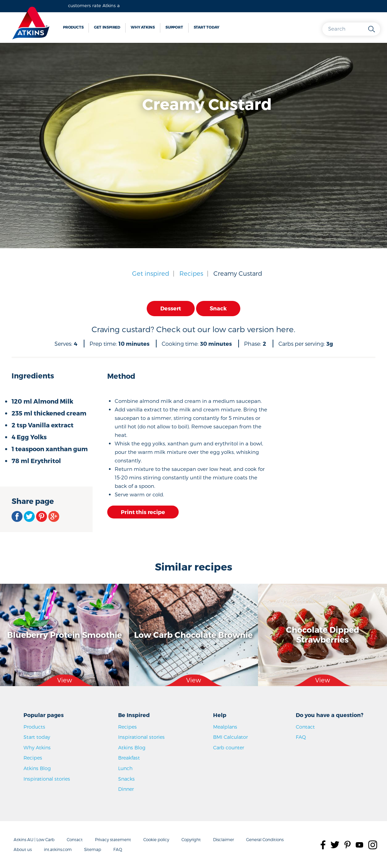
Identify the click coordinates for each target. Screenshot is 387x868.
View (64, 680)
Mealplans (225, 727)
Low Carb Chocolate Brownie (193, 635)
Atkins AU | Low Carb (34, 839)
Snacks (126, 779)
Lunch (125, 768)
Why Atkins (143, 27)
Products (73, 27)
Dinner (126, 789)
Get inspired (107, 27)
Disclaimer (223, 839)
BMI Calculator (230, 737)
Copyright (191, 839)
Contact (305, 727)
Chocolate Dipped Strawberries (322, 635)
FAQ (301, 737)
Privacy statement (113, 839)
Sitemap (93, 849)
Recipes (191, 273)
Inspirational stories (47, 779)
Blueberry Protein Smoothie (64, 635)
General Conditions (265, 839)
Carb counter (229, 747)
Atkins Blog (37, 768)
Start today (206, 27)
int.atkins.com (58, 849)
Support (174, 27)
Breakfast (129, 758)
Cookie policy (156, 839)
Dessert (171, 308)
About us (23, 849)
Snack (218, 308)
